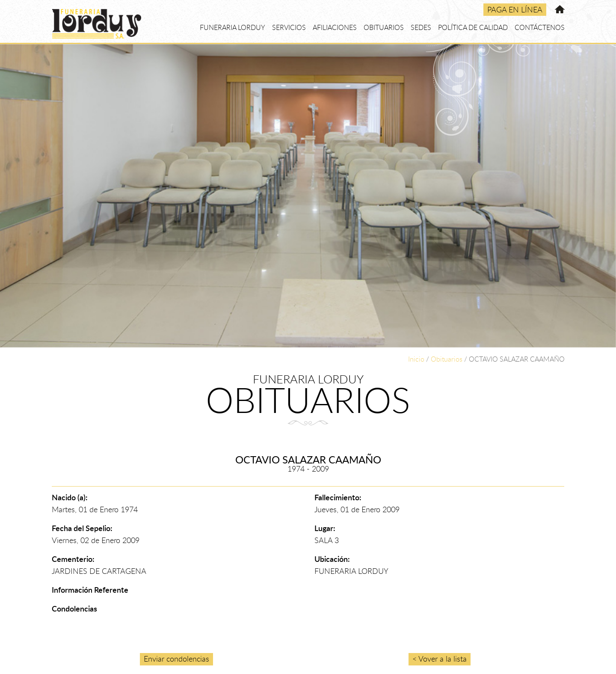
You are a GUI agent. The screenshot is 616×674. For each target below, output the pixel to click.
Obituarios (447, 359)
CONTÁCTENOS (540, 27)
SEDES (421, 27)
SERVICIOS (289, 27)
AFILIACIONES (335, 27)
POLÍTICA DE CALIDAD (473, 27)
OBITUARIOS (384, 27)
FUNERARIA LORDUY (232, 27)
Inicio (416, 359)
